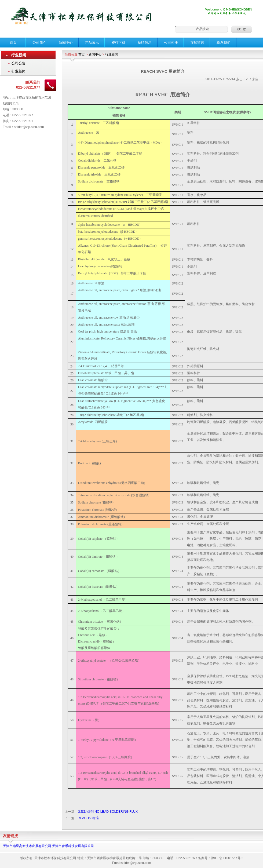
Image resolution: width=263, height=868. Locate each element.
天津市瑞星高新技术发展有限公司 (27, 846)
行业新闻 (19, 71)
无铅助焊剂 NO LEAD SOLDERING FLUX (108, 812)
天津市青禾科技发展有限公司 (73, 846)
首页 (82, 54)
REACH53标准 (88, 818)
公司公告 (19, 63)
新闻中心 (95, 54)
